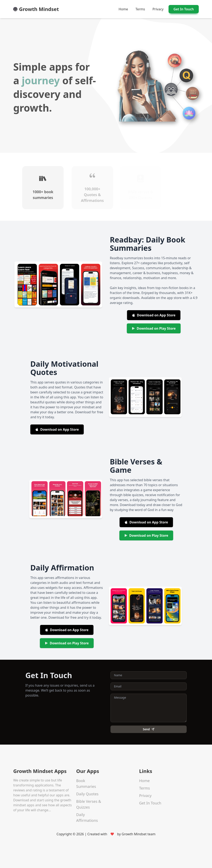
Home (123, 9)
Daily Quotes (87, 793)
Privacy (158, 9)
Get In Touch (184, 9)
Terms (140, 9)
